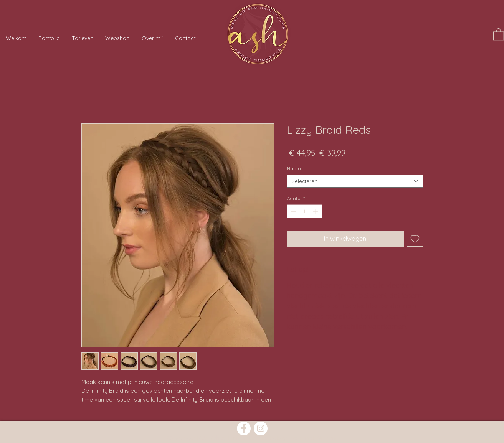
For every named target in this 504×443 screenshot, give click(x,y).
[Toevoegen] (415, 239)
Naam (294, 168)
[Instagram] (261, 428)
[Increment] (316, 211)
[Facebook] (244, 428)
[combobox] (355, 181)
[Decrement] (292, 211)
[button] (499, 34)
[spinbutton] (304, 211)
